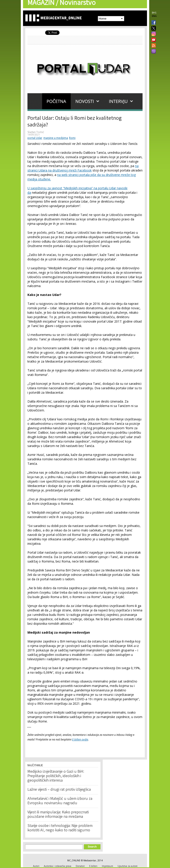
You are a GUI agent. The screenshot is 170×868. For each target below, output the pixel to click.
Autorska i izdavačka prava (58, 866)
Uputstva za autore (127, 866)
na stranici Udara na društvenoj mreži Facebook (83, 168)
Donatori (80, 866)
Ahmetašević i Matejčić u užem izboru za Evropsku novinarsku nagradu (60, 801)
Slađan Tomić (36, 132)
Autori (36, 866)
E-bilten (93, 866)
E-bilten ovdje (80, 739)
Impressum (107, 866)
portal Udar (35, 138)
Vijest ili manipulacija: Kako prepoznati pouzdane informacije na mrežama (58, 815)
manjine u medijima (56, 138)
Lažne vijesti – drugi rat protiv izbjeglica (59, 790)
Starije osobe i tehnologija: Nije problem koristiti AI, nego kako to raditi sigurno (60, 828)
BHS (154, 13)
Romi (72, 138)
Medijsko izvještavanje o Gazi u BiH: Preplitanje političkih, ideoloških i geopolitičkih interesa (56, 776)
